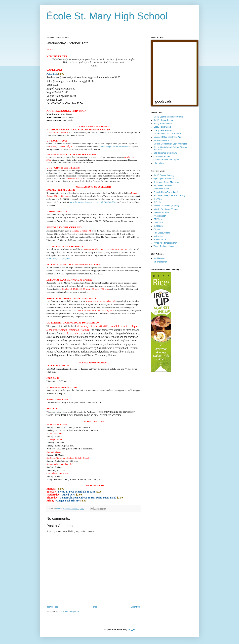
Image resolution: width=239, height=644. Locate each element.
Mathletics (158, 236)
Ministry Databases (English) (166, 206)
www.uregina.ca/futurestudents (114, 147)
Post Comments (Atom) (69, 612)
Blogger (131, 629)
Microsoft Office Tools (163, 141)
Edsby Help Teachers (163, 130)
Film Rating (159, 163)
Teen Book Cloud (161, 212)
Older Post (136, 607)
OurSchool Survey (162, 156)
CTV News (158, 219)
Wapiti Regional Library (164, 246)
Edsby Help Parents (162, 127)
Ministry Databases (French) (166, 209)
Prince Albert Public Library (165, 243)
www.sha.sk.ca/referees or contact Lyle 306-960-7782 (93, 202)
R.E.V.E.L (158, 199)
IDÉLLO (157, 202)
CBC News (158, 226)
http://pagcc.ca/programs (60, 258)
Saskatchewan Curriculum (165, 153)
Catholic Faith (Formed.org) (166, 192)
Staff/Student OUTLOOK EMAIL (168, 134)
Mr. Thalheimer (160, 262)
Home (94, 607)
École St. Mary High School (107, 16)
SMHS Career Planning (164, 175)
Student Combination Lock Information (170, 144)
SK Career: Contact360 (164, 185)
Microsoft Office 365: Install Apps (168, 137)
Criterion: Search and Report (166, 160)
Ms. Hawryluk (159, 258)
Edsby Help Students (163, 124)
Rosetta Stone (160, 239)
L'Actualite (158, 223)
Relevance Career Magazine (166, 182)
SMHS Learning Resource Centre (168, 117)
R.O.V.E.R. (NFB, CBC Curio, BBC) (169, 196)
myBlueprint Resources (164, 179)
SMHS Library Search (163, 120)
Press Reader (160, 216)
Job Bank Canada (161, 189)
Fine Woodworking (162, 233)
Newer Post (52, 607)
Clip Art (157, 229)
